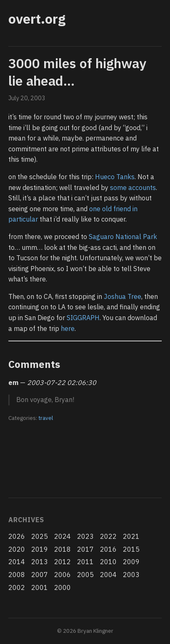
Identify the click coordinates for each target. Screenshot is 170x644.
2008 (17, 575)
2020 (17, 549)
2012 (62, 562)
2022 (108, 536)
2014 (17, 562)
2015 (131, 549)
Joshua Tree (122, 296)
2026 (17, 536)
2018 (62, 549)
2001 (40, 587)
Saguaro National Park (123, 237)
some (118, 188)
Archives (26, 520)
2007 (40, 575)
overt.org (37, 19)
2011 (85, 562)
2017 (85, 549)
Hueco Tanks (115, 177)
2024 (62, 536)
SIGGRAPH (83, 318)
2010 (108, 562)
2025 (40, 536)
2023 (85, 536)
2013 (40, 562)
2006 (62, 575)
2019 (40, 549)
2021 (131, 536)
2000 (62, 587)
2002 (17, 587)
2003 (131, 575)
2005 (85, 575)
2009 (131, 562)
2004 (108, 575)
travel (46, 418)
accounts (142, 188)
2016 (108, 549)
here (68, 328)
